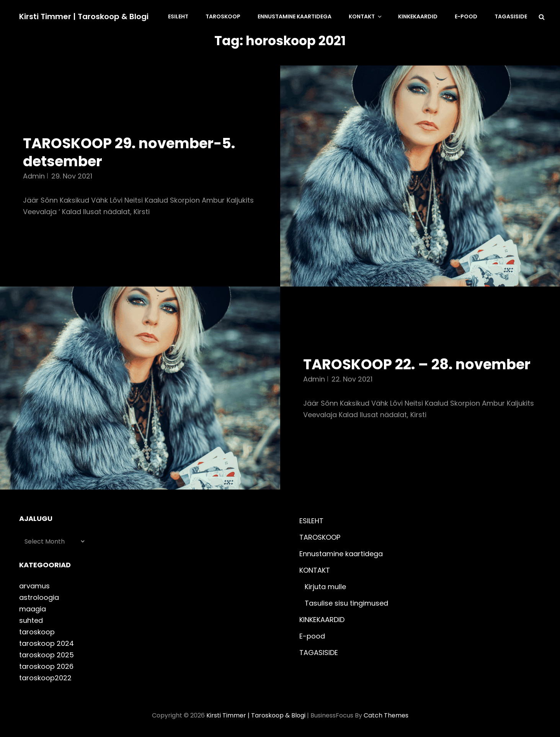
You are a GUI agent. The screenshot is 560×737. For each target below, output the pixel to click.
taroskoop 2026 (46, 666)
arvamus (34, 586)
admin (34, 176)
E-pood (466, 16)
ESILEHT (178, 16)
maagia (33, 609)
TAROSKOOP (223, 16)
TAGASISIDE (511, 16)
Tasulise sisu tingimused (346, 603)
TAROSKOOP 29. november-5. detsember (129, 152)
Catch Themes (386, 715)
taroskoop (37, 632)
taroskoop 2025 (47, 655)
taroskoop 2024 (47, 643)
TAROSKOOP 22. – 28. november (417, 364)
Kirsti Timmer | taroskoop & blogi (84, 16)
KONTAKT (366, 16)
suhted (31, 620)
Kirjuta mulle (325, 587)
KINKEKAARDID (418, 16)
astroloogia (39, 597)
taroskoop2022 (45, 678)
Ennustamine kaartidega (295, 16)
